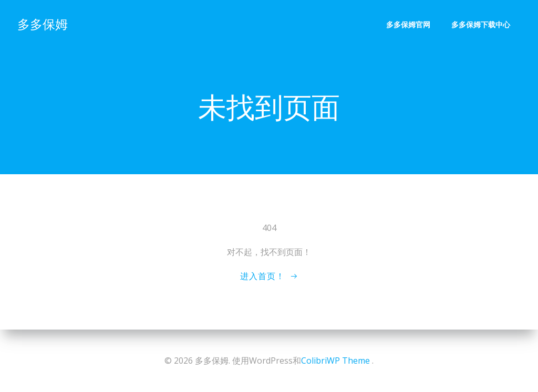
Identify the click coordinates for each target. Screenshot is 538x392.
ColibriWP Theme (335, 361)
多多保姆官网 (409, 24)
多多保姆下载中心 (481, 24)
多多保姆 (42, 23)
